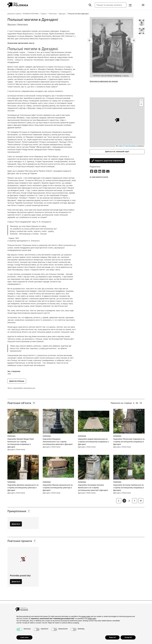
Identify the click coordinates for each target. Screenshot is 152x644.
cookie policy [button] (92, 619)
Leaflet (119, 146)
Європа (44, 14)
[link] (119, 501)
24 (137, 403)
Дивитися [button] (16, 582)
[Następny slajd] (134, 40)
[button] (117, 120)
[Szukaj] (90, 5)
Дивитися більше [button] (17, 381)
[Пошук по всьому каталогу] (111, 5)
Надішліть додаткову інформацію (107, 161)
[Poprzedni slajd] (90, 40)
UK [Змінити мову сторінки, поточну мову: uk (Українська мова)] (130, 5)
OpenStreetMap (130, 146)
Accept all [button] (128, 637)
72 (141, 403)
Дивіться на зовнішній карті (117, 152)
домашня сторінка (14, 14)
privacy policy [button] (86, 616)
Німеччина (53, 14)
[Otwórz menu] (143, 5)
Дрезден (62, 14)
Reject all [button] (112, 637)
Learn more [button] (24, 637)
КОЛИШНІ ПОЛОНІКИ (31, 14)
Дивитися (16, 524)
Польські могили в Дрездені (78, 14)
